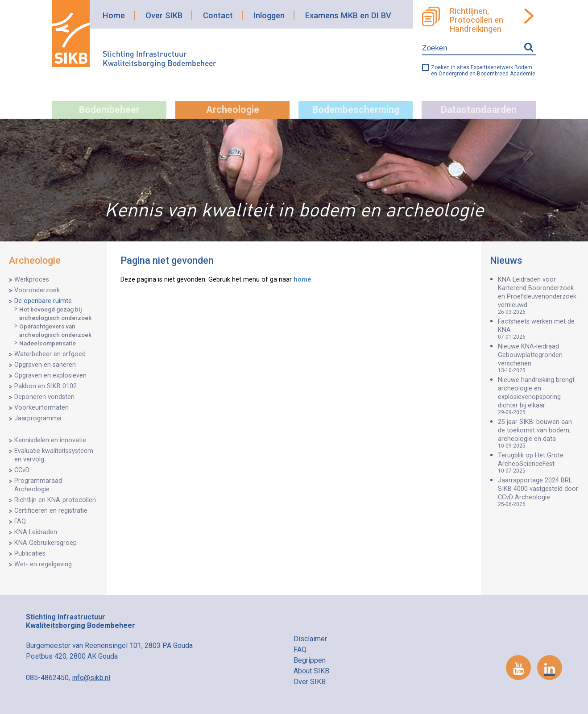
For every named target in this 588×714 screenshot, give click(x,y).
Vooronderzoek (37, 290)
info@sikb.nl (91, 678)
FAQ (20, 521)
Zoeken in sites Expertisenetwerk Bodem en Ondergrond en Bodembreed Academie (483, 71)
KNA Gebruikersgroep (46, 543)
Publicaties (30, 554)
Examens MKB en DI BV (348, 15)
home (302, 280)
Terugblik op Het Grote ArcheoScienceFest (538, 463)
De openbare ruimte (43, 301)
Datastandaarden (479, 110)
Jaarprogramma (38, 418)
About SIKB (311, 671)
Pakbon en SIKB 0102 (46, 386)
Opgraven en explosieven (50, 376)
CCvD (22, 470)
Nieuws (506, 260)
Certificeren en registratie (51, 511)
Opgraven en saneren (45, 365)
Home (114, 15)
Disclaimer (310, 639)
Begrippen (310, 660)
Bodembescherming (356, 110)
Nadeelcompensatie (48, 343)
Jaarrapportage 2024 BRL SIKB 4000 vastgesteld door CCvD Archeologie (538, 492)
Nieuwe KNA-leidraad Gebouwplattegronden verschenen (538, 358)
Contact (218, 15)
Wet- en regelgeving (43, 564)
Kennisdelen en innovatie (50, 440)
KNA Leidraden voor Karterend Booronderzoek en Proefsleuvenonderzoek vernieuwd (538, 295)
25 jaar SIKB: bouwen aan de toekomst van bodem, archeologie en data (538, 434)
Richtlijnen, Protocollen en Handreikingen (476, 20)
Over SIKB (164, 15)
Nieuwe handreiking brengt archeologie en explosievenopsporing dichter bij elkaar (538, 396)
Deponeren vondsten (44, 397)
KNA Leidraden (36, 532)
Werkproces (32, 280)
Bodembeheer (109, 110)
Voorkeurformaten (41, 408)
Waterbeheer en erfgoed (50, 354)
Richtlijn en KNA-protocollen (55, 500)
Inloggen (269, 15)
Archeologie (233, 110)
